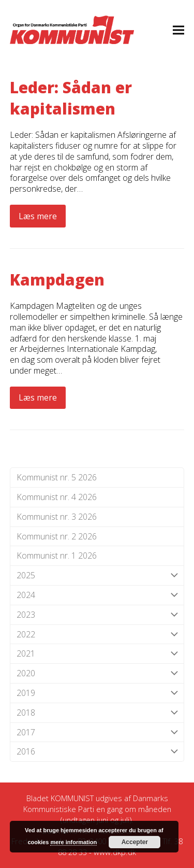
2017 (97, 732)
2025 (97, 575)
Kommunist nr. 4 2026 (57, 497)
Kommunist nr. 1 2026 (57, 556)
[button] (178, 30)
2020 (97, 673)
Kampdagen (57, 280)
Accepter (135, 842)
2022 (97, 635)
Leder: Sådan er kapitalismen (71, 98)
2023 (97, 615)
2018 (97, 713)
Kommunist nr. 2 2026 (57, 536)
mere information (73, 842)
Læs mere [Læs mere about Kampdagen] (38, 397)
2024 (97, 595)
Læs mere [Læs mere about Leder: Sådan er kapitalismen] (38, 216)
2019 (97, 693)
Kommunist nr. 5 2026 (57, 477)
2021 (97, 654)
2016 (97, 752)
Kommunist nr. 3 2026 (57, 517)
